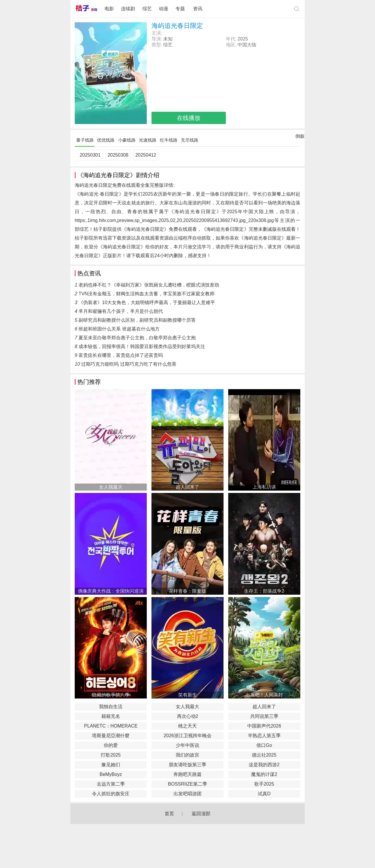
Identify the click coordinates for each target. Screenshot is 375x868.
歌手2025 (264, 784)
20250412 (146, 155)
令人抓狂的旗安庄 (111, 794)
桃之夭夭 (187, 726)
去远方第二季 (111, 784)
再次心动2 (188, 716)
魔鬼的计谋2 (264, 774)
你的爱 (111, 745)
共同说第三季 (264, 716)
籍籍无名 (111, 716)
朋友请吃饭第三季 (187, 765)
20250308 (118, 155)
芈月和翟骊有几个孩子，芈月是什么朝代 (121, 311)
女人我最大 (111, 487)
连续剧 (128, 9)
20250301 (90, 155)
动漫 (163, 9)
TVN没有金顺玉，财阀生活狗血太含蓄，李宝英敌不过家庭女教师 (146, 294)
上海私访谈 (264, 487)
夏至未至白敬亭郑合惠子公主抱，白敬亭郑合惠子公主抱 (137, 338)
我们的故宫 (187, 755)
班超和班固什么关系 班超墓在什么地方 (119, 329)
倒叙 (300, 138)
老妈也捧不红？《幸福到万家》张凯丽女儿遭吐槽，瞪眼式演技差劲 (149, 285)
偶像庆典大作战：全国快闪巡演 (111, 591)
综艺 (147, 9)
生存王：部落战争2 (264, 591)
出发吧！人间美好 (264, 695)
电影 (109, 9)
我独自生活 (111, 707)
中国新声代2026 (264, 726)
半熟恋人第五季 (264, 736)
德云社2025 (264, 755)
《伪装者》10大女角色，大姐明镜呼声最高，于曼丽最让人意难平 (147, 302)
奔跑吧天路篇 (187, 774)
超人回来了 (187, 487)
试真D (264, 794)
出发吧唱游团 (187, 794)
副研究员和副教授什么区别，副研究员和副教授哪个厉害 (137, 320)
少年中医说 (187, 745)
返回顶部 (201, 814)
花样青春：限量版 (187, 591)
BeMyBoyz (111, 774)
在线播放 (189, 118)
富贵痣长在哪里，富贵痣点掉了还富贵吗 (121, 355)
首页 (169, 814)
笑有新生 (187, 695)
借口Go (264, 745)
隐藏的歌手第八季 (111, 695)
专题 (181, 9)
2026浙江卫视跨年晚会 (187, 736)
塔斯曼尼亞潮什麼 (111, 736)
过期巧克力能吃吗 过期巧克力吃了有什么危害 (129, 364)
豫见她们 (111, 765)
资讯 (198, 9)
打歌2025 (111, 755)
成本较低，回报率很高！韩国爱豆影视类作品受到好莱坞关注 (142, 346)
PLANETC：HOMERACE (111, 726)
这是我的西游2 (264, 765)
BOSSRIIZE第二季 (187, 784)
